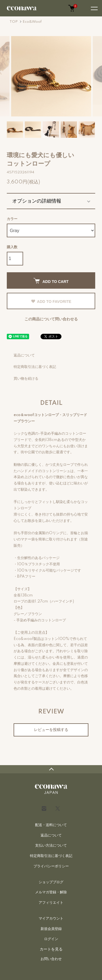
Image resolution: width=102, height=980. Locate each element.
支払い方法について (51, 846)
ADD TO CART (51, 281)
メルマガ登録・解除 (51, 892)
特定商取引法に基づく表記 (35, 367)
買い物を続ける (26, 379)
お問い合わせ (51, 959)
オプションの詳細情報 (37, 201)
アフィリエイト (51, 903)
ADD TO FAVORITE (51, 302)
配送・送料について (51, 825)
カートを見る (51, 949)
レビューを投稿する (51, 730)
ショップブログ (51, 882)
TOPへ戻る (51, 769)
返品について (24, 355)
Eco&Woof (32, 22)
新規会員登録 (51, 929)
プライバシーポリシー (51, 866)
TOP (14, 22)
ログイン (51, 939)
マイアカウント (51, 918)
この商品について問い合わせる (51, 319)
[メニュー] (94, 8)
